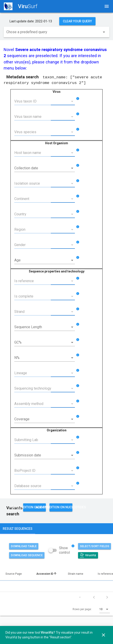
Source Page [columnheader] (15, 573)
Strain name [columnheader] (77, 573)
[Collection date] (41, 168)
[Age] (41, 260)
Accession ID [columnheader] (47, 573)
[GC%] (41, 342)
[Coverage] (41, 419)
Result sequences (18, 528)
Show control (64, 550)
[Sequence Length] (41, 327)
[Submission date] (41, 455)
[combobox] (56, 33)
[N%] (41, 358)
